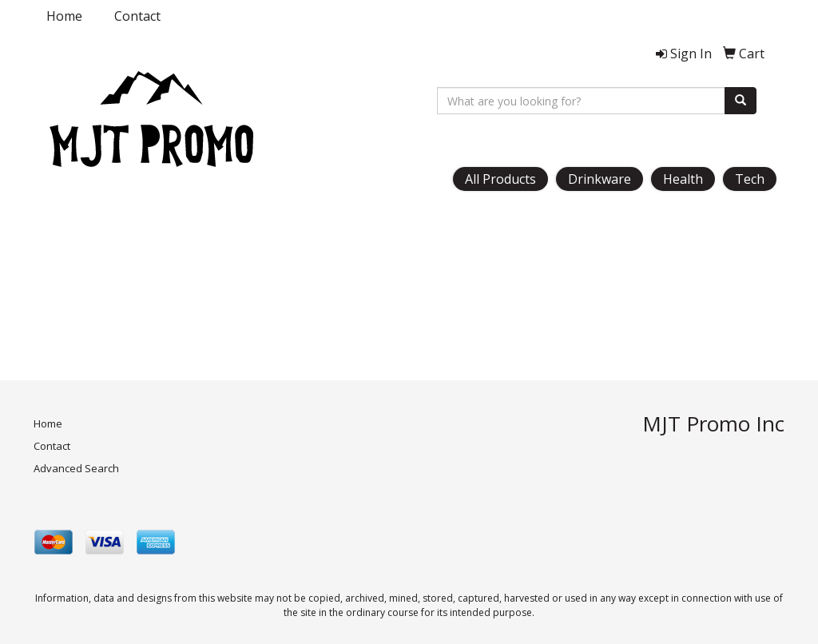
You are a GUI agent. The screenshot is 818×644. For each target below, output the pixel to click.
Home (64, 16)
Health (683, 179)
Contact (137, 16)
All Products (500, 179)
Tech (750, 179)
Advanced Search (76, 468)
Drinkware (600, 179)
